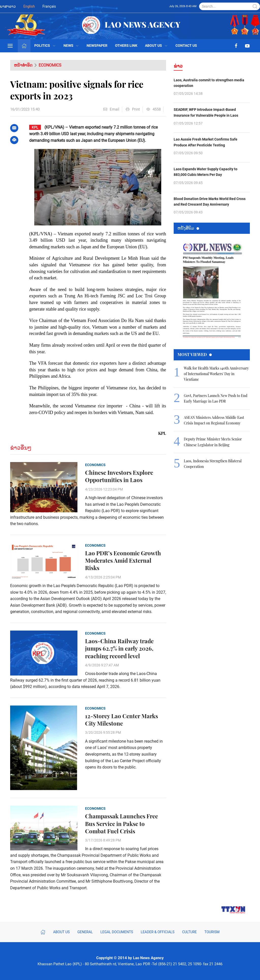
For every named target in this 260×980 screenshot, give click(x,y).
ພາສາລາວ (8, 6)
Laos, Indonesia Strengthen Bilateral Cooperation (213, 464)
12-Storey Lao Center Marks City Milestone (121, 720)
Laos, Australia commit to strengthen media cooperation (209, 83)
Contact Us (186, 45)
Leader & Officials (158, 932)
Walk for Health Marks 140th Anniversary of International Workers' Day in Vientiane (216, 374)
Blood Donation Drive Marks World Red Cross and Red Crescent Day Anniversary (210, 202)
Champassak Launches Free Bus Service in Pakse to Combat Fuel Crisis (121, 824)
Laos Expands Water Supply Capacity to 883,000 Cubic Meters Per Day (206, 172)
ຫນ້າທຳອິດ (23, 65)
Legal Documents (117, 932)
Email (111, 109)
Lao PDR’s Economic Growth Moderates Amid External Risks (123, 561)
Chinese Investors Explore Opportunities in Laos (119, 476)
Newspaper (97, 45)
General (85, 932)
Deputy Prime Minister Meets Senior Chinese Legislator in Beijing (213, 442)
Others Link (126, 45)
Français (49, 6)
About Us (156, 45)
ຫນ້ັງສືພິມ (188, 228)
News (71, 45)
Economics (50, 65)
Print (133, 109)
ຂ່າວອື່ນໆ (21, 448)
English (29, 6)
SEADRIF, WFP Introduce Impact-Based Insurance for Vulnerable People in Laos (206, 112)
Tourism (212, 932)
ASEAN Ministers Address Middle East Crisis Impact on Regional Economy (214, 420)
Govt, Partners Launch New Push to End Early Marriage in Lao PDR (216, 398)
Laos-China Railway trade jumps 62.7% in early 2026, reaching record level (119, 648)
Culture (189, 932)
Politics (45, 45)
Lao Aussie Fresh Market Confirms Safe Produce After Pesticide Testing (206, 142)
